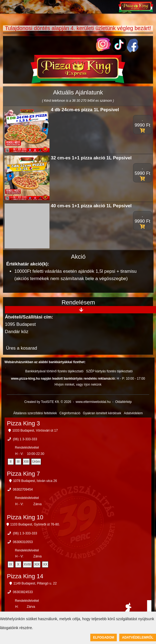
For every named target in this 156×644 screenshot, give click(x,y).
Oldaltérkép (123, 402)
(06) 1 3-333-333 (25, 439)
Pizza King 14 (25, 576)
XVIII (27, 564)
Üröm (36, 462)
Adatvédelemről (138, 638)
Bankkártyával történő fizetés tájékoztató (54, 371)
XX (45, 564)
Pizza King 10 (25, 517)
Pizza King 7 (24, 474)
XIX (37, 564)
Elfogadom (104, 638)
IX (11, 564)
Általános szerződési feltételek (35, 413)
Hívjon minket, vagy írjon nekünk (78, 385)
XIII (26, 462)
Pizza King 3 (24, 423)
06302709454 (23, 489)
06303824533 (23, 592)
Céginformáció (70, 413)
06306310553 (23, 542)
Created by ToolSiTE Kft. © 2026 (48, 402)
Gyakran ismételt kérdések (102, 413)
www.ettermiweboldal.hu (93, 402)
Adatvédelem (133, 413)
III (18, 462)
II (11, 462)
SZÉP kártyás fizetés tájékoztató (109, 371)
